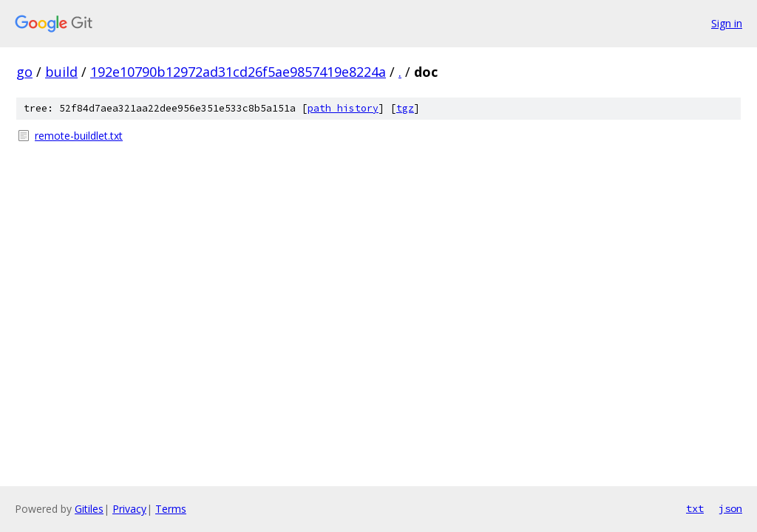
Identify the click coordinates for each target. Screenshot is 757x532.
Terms (171, 509)
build (61, 72)
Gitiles (89, 509)
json (730, 508)
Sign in (727, 23)
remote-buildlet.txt (79, 136)
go (24, 72)
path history (343, 108)
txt (695, 508)
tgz (405, 108)
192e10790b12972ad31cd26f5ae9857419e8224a (238, 72)
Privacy (129, 509)
